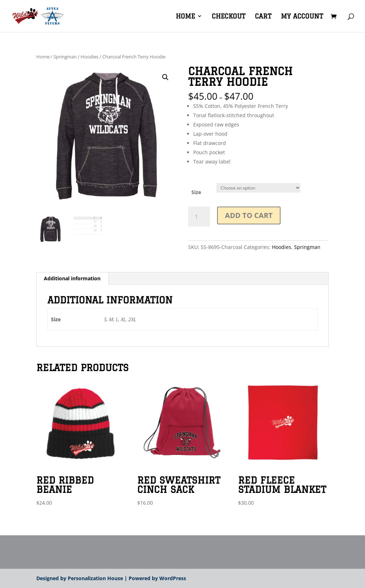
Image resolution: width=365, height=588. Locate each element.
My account (302, 17)
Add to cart (249, 215)
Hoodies (89, 57)
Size (196, 192)
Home (185, 17)
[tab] (72, 279)
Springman (65, 57)
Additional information (72, 278)
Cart (263, 17)
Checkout (228, 17)
